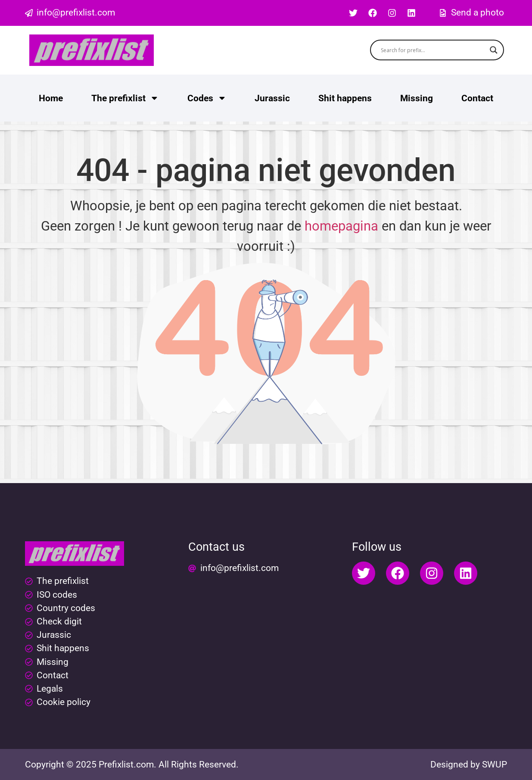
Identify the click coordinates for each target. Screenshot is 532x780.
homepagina (341, 226)
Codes (207, 98)
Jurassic (272, 98)
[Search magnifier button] (494, 50)
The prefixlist (125, 98)
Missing (417, 98)
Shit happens (345, 98)
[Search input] (433, 50)
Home (51, 98)
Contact (477, 98)
